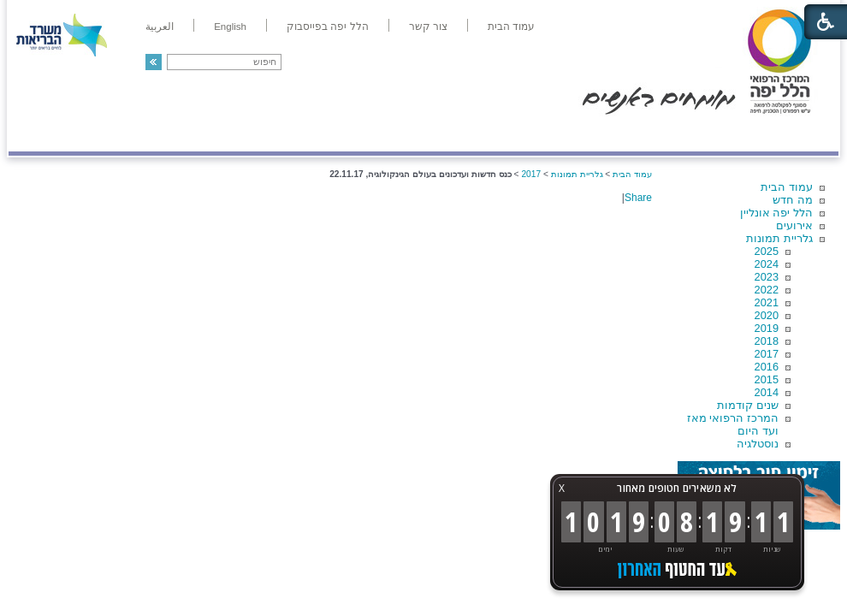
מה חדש (793, 200)
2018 (767, 341)
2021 (767, 302)
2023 (767, 277)
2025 (767, 251)
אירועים (794, 225)
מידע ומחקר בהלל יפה (366, 134)
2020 (767, 315)
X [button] (562, 488)
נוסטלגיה (758, 444)
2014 (767, 392)
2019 (767, 328)
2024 (767, 264)
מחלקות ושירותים (686, 134)
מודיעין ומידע (789, 134)
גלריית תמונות (779, 238)
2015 (767, 379)
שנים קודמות (748, 405)
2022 (767, 290)
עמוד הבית (787, 187)
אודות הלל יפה (581, 134)
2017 (767, 354)
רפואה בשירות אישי (237, 134)
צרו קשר (37, 134)
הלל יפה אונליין (776, 213)
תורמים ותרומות (121, 134)
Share (638, 198)
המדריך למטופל (482, 134)
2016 (767, 367)
